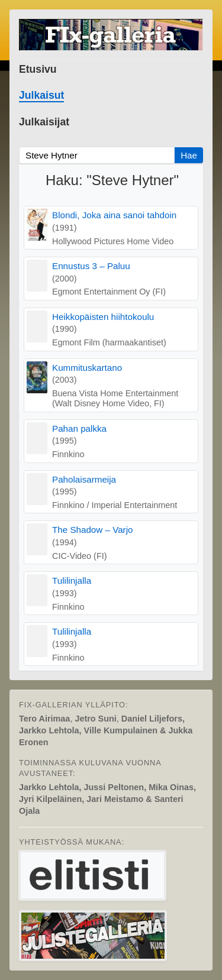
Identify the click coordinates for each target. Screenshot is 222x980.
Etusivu (38, 69)
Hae (189, 155)
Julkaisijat (44, 122)
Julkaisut (41, 95)
